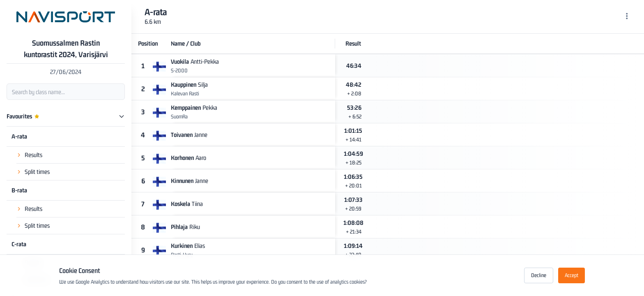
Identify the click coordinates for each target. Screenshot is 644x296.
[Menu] (627, 17)
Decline (539, 275)
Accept (572, 275)
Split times (37, 172)
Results (33, 155)
